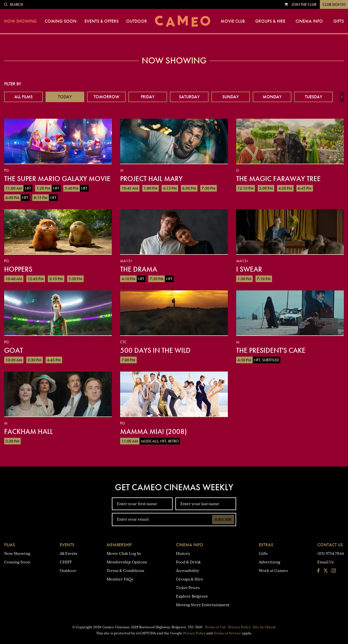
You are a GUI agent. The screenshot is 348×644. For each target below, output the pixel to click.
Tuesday (314, 97)
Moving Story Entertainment (203, 605)
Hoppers (18, 269)
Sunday (231, 97)
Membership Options (127, 562)
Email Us (325, 562)
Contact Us (330, 545)
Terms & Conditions (125, 571)
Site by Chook (264, 627)
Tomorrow (106, 97)
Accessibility (187, 571)
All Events (68, 553)
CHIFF (66, 562)
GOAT (14, 350)
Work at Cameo (273, 571)
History (183, 553)
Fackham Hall (28, 431)
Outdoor (137, 21)
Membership (119, 545)
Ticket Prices (188, 588)
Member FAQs (120, 579)
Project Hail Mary (151, 179)
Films (10, 545)
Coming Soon (61, 21)
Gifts (339, 21)
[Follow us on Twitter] (326, 571)
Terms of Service (227, 633)
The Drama (139, 269)
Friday (148, 97)
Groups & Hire (270, 21)
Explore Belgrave (192, 596)
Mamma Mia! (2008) (153, 431)
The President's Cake (271, 350)
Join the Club (304, 4)
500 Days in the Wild (155, 350)
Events (67, 545)
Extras (266, 545)
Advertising (270, 562)
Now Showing (20, 21)
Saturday (189, 97)
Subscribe (223, 520)
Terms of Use (215, 627)
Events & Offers (101, 21)
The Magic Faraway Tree (278, 179)
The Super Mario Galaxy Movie (57, 179)
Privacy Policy (239, 627)
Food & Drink (188, 562)
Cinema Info (309, 21)
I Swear (249, 269)
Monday (272, 97)
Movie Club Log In (124, 553)
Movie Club (233, 21)
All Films (23, 97)
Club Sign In (334, 4)
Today (65, 97)
